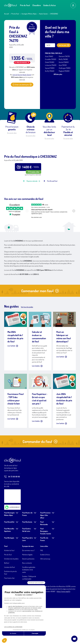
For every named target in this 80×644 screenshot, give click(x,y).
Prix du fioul (25, 5)
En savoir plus (12, 133)
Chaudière (37, 5)
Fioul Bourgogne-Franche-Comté (46, 567)
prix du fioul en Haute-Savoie (22, 75)
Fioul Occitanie (27, 558)
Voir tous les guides (27, 343)
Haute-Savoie (43, 14)
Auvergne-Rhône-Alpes (29, 14)
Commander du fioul (40, 477)
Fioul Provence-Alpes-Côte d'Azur (46, 551)
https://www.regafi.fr (64, 627)
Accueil (7, 14)
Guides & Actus (50, 5)
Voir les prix (64, 45)
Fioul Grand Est (9, 558)
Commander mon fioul (40, 327)
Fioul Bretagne (9, 574)
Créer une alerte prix (22, 85)
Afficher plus (58, 74)
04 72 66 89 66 (12, 513)
